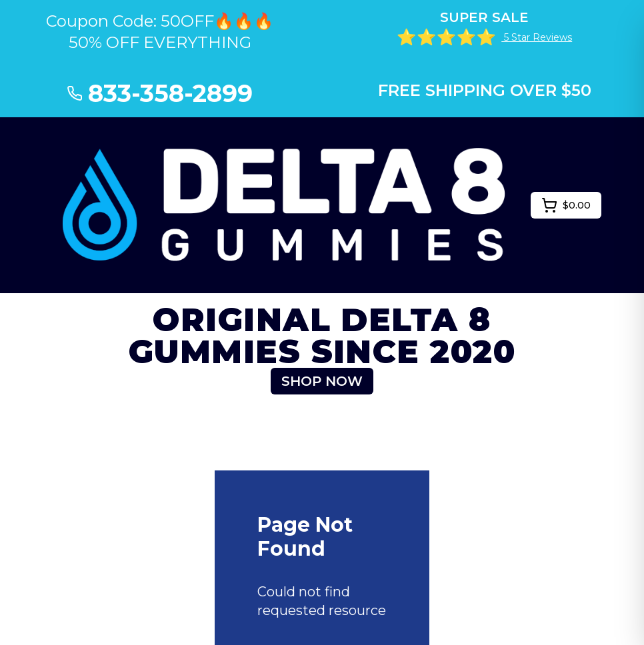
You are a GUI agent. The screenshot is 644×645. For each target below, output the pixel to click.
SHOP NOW (322, 381)
